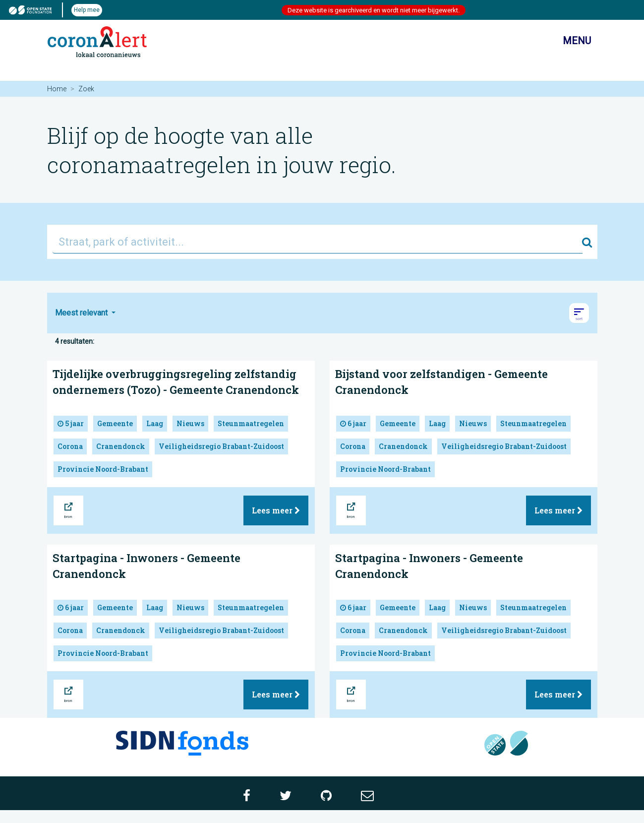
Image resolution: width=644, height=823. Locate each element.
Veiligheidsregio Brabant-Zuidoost (221, 446)
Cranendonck (121, 446)
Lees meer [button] (276, 510)
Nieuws (190, 423)
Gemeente (115, 423)
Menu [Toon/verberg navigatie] (568, 42)
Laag (155, 423)
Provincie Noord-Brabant (103, 469)
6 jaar (353, 423)
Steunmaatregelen (251, 423)
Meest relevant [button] (82, 313)
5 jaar (71, 423)
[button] (579, 313)
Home (57, 89)
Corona (70, 446)
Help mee (87, 10)
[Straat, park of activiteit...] (318, 242)
